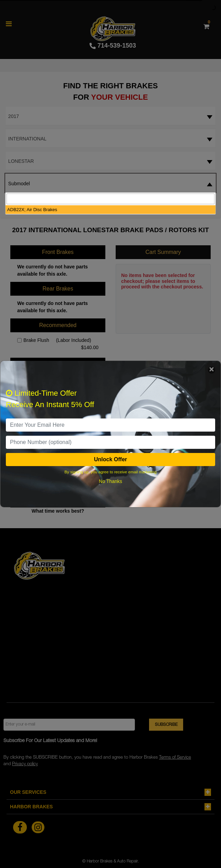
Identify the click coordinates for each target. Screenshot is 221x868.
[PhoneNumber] (110, 442)
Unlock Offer (110, 459)
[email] (110, 425)
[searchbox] (110, 199)
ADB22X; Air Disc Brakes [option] (32, 210)
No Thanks (110, 481)
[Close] (212, 370)
